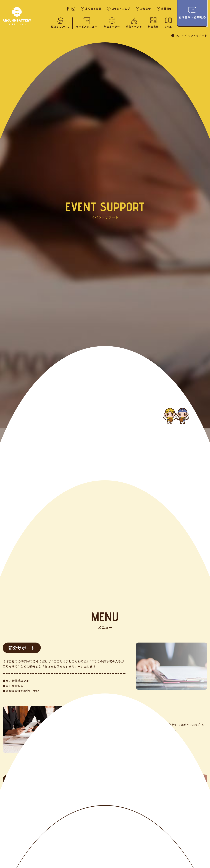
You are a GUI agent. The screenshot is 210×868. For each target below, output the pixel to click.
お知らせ (146, 9)
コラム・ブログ (121, 9)
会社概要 (166, 9)
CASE (168, 26)
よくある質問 (93, 9)
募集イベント (134, 27)
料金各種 (153, 27)
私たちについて (60, 27)
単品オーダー (112, 27)
